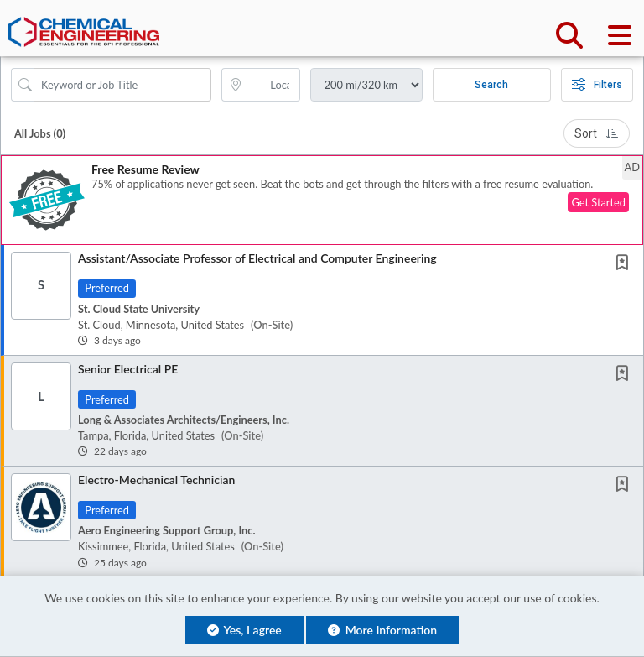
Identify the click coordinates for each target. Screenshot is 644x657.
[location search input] (272, 86)
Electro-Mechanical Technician (156, 480)
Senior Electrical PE (128, 370)
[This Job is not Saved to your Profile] (626, 265)
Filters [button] (597, 86)
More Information (382, 630)
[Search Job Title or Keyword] (123, 86)
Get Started (598, 203)
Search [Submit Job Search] (491, 86)
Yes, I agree (244, 630)
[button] (618, 37)
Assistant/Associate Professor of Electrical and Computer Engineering (257, 259)
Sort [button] (597, 134)
